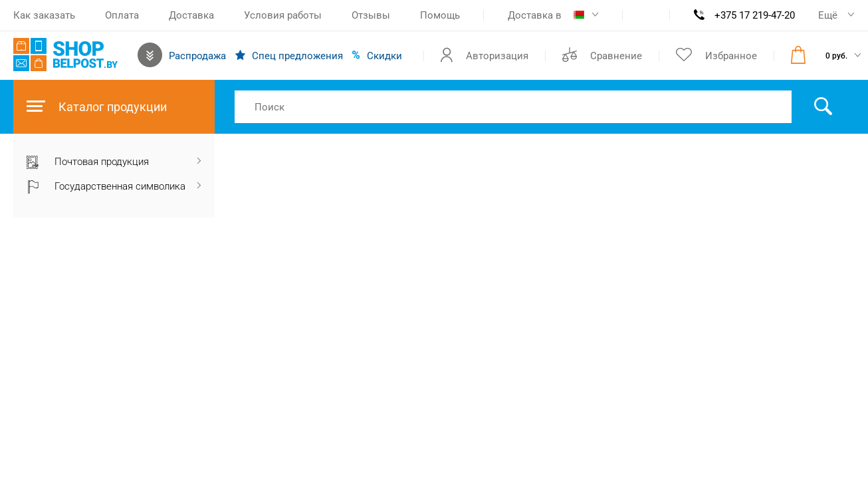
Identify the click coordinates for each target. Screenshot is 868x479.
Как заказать (44, 15)
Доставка (191, 15)
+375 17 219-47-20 (755, 15)
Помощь (440, 15)
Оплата (122, 15)
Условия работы (283, 15)
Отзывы (371, 15)
